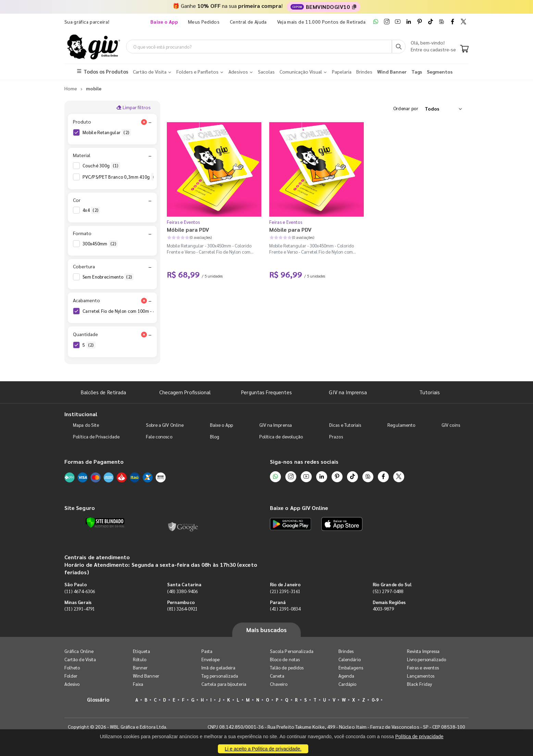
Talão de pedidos (287, 668)
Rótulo (140, 659)
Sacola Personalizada (292, 651)
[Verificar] (105, 523)
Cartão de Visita (80, 659)
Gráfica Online (79, 651)
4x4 (91, 210)
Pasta (207, 651)
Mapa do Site (86, 425)
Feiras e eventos (423, 668)
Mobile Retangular (107, 132)
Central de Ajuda (248, 22)
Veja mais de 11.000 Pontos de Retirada (321, 22)
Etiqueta (142, 651)
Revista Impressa (423, 651)
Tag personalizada (220, 676)
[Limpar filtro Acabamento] (144, 300)
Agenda (346, 676)
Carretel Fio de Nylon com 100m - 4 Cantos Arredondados (147, 311)
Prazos (336, 437)
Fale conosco (159, 437)
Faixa (138, 684)
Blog (215, 437)
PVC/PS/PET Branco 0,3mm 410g (121, 177)
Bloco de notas (285, 659)
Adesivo (72, 684)
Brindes (346, 651)
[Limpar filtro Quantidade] (144, 334)
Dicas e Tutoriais (345, 425)
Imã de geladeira (218, 668)
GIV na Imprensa (348, 392)
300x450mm (100, 244)
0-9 (375, 700)
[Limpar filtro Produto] (144, 122)
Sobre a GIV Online (165, 425)
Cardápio (348, 684)
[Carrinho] (464, 49)
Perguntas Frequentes (266, 392)
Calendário (350, 659)
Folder (71, 676)
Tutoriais (430, 392)
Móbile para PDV (188, 229)
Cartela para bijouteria (224, 684)
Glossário (98, 699)
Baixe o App (221, 425)
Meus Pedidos (204, 22)
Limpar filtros (133, 107)
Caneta (277, 676)
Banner (140, 668)
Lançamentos (421, 676)
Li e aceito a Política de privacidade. (263, 749)
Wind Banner (146, 676)
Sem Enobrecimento (108, 277)
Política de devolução (281, 437)
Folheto (72, 668)
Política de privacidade (419, 736)
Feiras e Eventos (183, 222)
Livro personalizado (426, 659)
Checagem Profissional (185, 392)
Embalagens (351, 668)
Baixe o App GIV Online (299, 508)
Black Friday (419, 684)
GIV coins (451, 425)
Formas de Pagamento (94, 462)
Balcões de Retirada (103, 392)
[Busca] (399, 47)
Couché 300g (101, 166)
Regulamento (401, 425)
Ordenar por (406, 108)
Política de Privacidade (96, 437)
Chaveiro (279, 684)
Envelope (211, 659)
